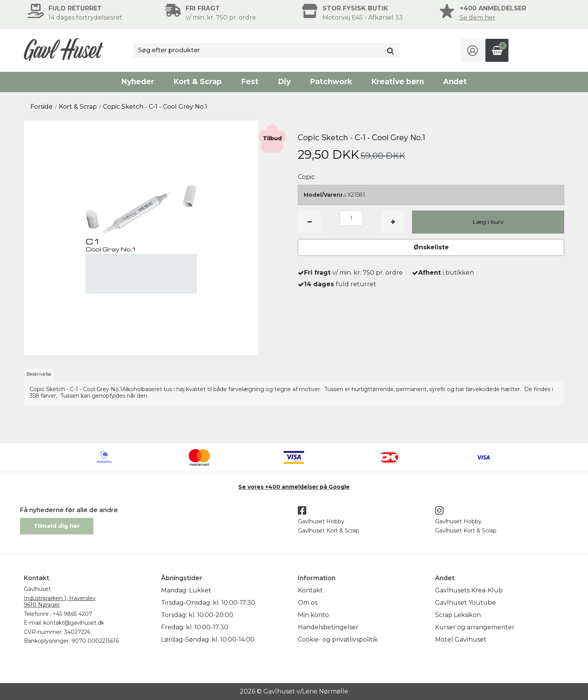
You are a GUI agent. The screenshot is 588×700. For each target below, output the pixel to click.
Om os (308, 603)
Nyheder (138, 82)
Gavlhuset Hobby (321, 521)
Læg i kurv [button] (488, 222)
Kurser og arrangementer (475, 627)
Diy (284, 82)
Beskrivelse (39, 374)
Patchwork (331, 82)
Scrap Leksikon (458, 615)
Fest (250, 82)
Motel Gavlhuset (461, 639)
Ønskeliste (431, 247)
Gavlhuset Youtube (465, 603)
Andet (455, 82)
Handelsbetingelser (328, 627)
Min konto (313, 615)
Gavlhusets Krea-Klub (469, 590)
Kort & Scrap (198, 82)
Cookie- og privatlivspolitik (338, 639)
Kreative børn (398, 82)
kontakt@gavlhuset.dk (74, 623)
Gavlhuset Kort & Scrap (329, 531)
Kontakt (310, 590)
